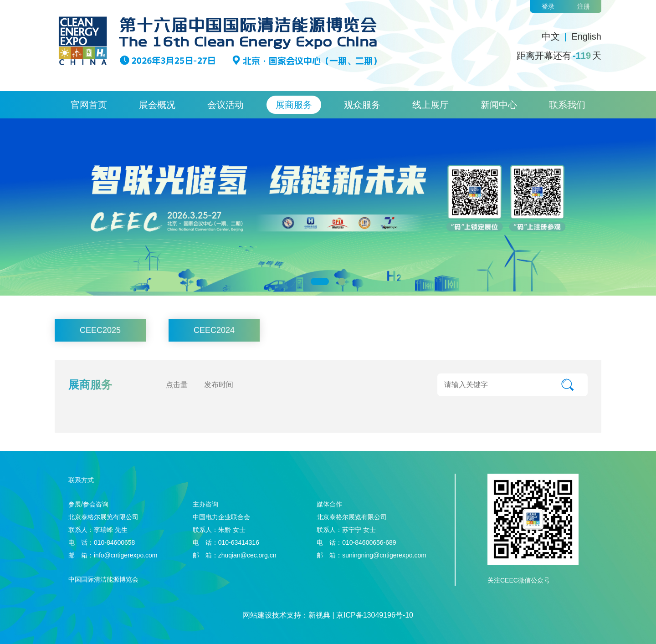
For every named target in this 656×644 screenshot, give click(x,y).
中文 (551, 36)
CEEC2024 (214, 330)
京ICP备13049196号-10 (375, 615)
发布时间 (219, 385)
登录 (548, 6)
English (586, 36)
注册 (584, 6)
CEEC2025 (100, 330)
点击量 (177, 385)
